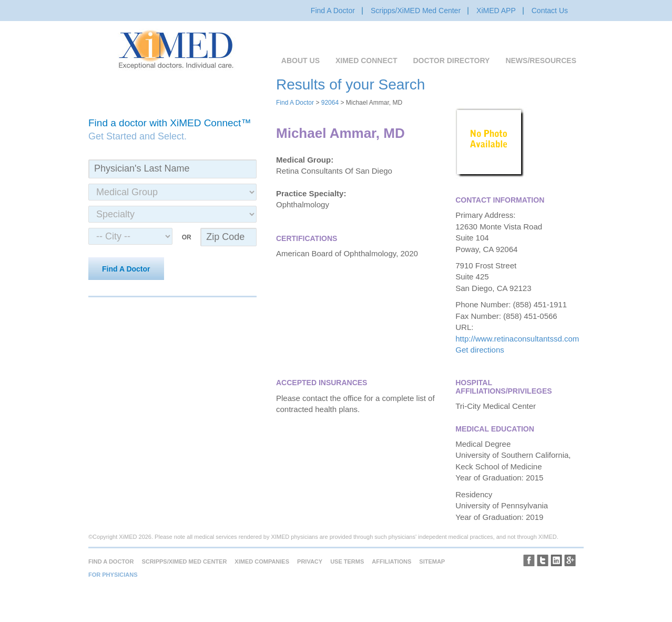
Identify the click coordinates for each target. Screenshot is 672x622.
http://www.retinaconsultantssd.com (517, 339)
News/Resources (541, 61)
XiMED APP (496, 11)
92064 (330, 103)
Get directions (480, 350)
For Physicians (113, 575)
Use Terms (347, 561)
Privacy (310, 561)
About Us (301, 61)
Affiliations (391, 561)
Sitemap (432, 561)
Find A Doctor (333, 11)
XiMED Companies (262, 561)
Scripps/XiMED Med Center (416, 11)
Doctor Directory (451, 61)
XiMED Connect (366, 61)
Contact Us (550, 11)
